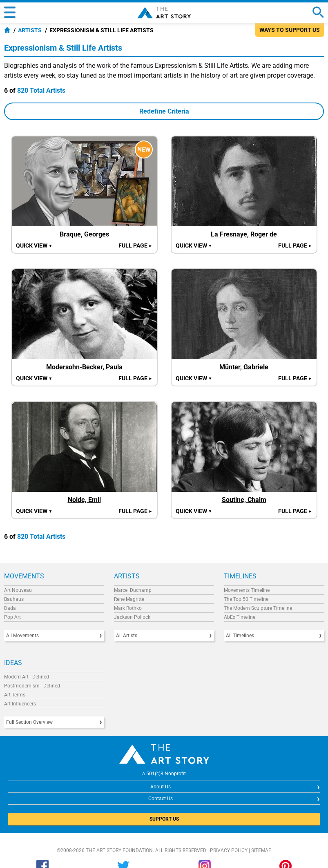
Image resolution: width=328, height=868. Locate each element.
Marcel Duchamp (133, 590)
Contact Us (161, 799)
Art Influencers (20, 704)
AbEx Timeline (240, 617)
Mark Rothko (128, 608)
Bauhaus (14, 599)
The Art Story (164, 13)
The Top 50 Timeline (246, 599)
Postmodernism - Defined (32, 686)
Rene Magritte (129, 599)
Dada (10, 608)
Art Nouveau (18, 590)
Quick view (34, 245)
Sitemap (261, 850)
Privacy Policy (229, 850)
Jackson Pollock (132, 617)
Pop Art (12, 617)
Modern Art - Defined (27, 677)
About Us (161, 787)
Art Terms (15, 695)
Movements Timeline (247, 590)
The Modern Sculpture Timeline (258, 608)
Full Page (136, 245)
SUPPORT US (164, 819)
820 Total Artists (41, 90)
